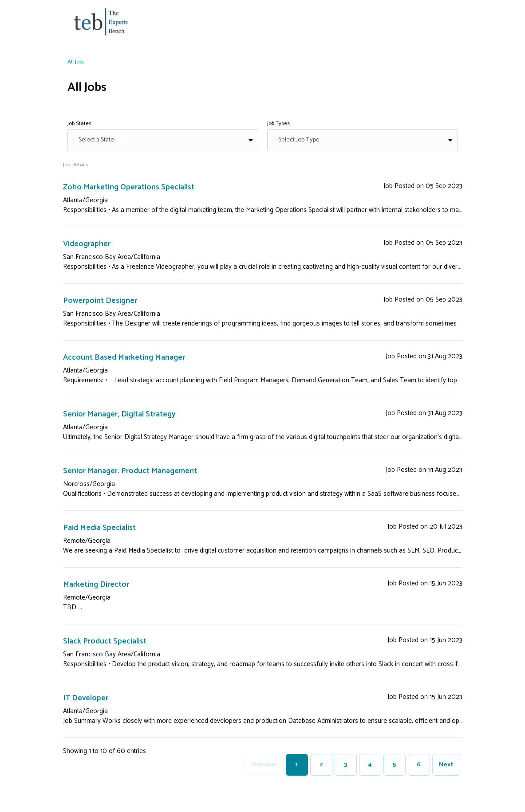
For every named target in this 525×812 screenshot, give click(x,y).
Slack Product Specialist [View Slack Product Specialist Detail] (105, 641)
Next (446, 765)
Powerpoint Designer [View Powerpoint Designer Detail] (101, 301)
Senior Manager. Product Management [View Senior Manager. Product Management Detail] (131, 471)
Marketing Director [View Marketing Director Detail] (96, 584)
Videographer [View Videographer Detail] (87, 244)
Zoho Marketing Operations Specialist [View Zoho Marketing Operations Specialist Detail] (130, 187)
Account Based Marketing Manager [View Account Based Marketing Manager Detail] (125, 357)
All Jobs (76, 62)
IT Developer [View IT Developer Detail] (86, 698)
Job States (79, 124)
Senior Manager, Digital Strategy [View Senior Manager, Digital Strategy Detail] (120, 414)
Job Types (278, 124)
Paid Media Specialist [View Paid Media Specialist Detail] (100, 528)
